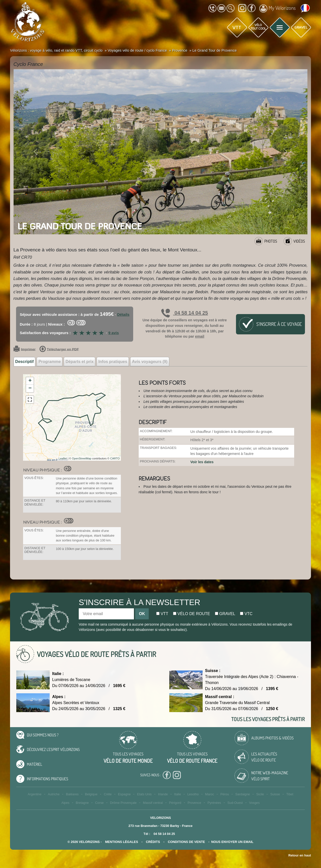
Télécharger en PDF (59, 349)
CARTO (115, 458)
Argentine (35, 794)
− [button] (30, 389)
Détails (123, 314)
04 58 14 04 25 (185, 313)
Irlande (163, 794)
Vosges (254, 803)
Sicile (260, 794)
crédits (153, 842)
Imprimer (25, 349)
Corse (99, 803)
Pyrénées (214, 803)
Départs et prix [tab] (79, 362)
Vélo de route (191, 614)
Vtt (162, 614)
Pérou (225, 794)
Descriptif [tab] (25, 362)
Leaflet (63, 458)
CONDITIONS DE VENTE (186, 842)
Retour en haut (300, 855)
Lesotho (193, 794)
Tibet (290, 794)
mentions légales (122, 842)
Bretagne (82, 803)
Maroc (210, 794)
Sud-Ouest (235, 803)
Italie (178, 794)
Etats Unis (144, 794)
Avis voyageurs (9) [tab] (150, 362)
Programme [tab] (50, 362)
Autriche (54, 794)
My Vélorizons (277, 9)
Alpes (65, 803)
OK (142, 614)
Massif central (153, 803)
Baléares (72, 794)
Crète (108, 794)
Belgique (91, 794)
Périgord (175, 803)
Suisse (275, 794)
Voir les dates (202, 462)
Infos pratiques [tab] (113, 362)
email (200, 336)
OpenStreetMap (82, 458)
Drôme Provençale (123, 803)
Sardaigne (243, 794)
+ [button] (30, 381)
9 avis (114, 333)
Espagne (125, 794)
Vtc (246, 614)
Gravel (225, 614)
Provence (194, 803)
